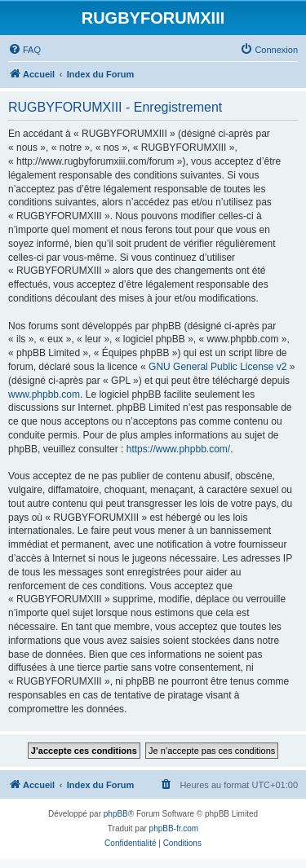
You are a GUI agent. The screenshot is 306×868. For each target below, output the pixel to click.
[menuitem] (24, 50)
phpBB (116, 814)
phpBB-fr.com (174, 828)
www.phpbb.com (44, 394)
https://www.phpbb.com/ (178, 449)
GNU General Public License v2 (217, 367)
